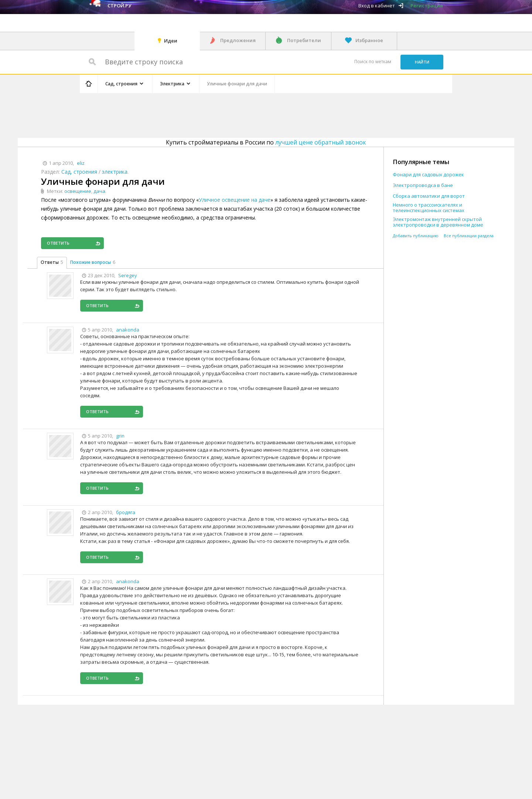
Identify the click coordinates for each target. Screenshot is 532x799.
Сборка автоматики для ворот (429, 196)
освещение (78, 191)
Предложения (238, 40)
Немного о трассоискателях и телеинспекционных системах (429, 208)
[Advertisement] (219, 114)
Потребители (304, 40)
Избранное (369, 40)
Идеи (171, 41)
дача (99, 191)
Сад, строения (79, 172)
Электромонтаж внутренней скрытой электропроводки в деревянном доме (438, 222)
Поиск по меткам (373, 62)
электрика (115, 172)
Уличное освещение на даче (235, 200)
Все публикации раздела (469, 236)
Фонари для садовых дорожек (428, 175)
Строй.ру (119, 6)
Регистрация (427, 6)
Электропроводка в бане (423, 185)
